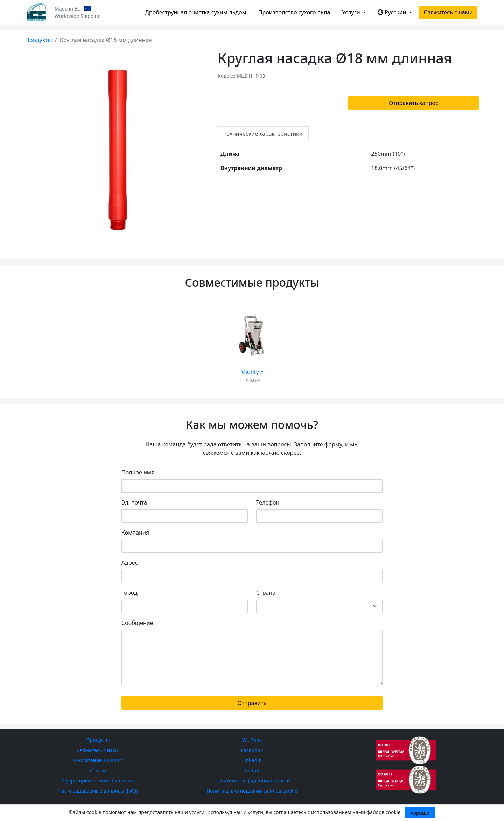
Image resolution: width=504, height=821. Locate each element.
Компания (135, 533)
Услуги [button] (352, 12)
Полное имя (138, 472)
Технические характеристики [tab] (263, 134)
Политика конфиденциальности (252, 781)
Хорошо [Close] (420, 813)
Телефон (268, 502)
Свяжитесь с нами (448, 12)
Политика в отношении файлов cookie (252, 791)
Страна (266, 593)
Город (129, 593)
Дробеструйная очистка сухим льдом (196, 12)
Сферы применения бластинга (98, 781)
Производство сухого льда (294, 12)
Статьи (98, 770)
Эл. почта (134, 502)
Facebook (252, 750)
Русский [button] (393, 12)
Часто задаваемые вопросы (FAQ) (98, 791)
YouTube (252, 740)
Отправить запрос (414, 103)
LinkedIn (252, 760)
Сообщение (137, 623)
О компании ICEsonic (98, 760)
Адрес (129, 563)
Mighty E (252, 372)
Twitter (252, 770)
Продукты (39, 40)
